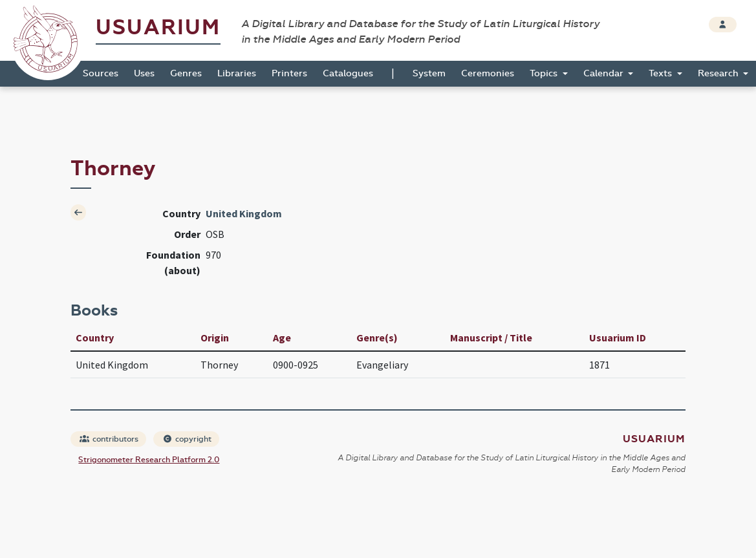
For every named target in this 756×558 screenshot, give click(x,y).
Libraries (237, 73)
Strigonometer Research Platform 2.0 (149, 460)
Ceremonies (488, 73)
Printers (289, 73)
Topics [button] (545, 73)
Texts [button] (662, 73)
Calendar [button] (605, 73)
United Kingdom (244, 213)
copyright (187, 439)
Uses (144, 73)
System (429, 73)
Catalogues (348, 73)
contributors (109, 439)
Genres (186, 73)
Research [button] (719, 73)
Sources (101, 73)
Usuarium (158, 27)
